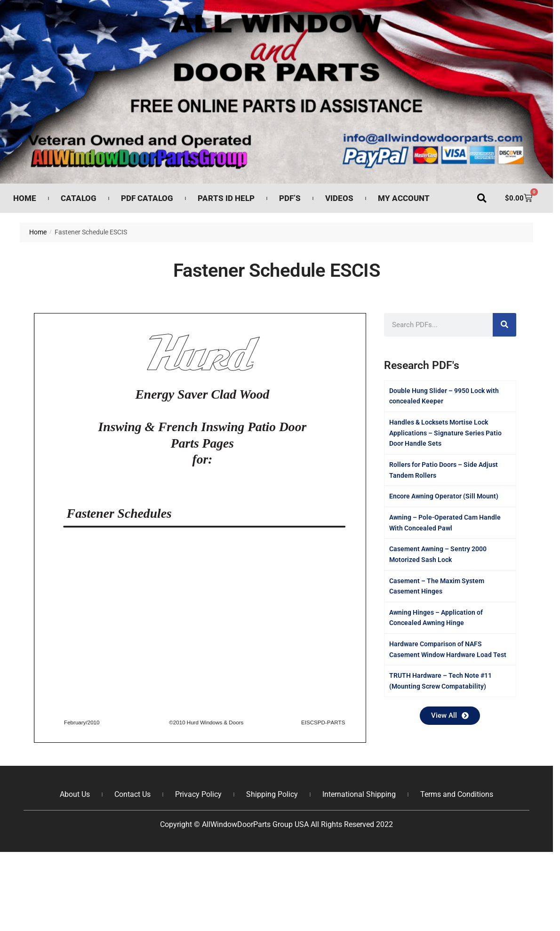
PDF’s (290, 198)
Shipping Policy (272, 794)
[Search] (504, 325)
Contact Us (132, 794)
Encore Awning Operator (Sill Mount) (444, 496)
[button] (482, 198)
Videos (339, 198)
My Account (404, 198)
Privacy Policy (198, 794)
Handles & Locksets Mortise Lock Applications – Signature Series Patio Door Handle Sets (445, 433)
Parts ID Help (226, 198)
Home (25, 198)
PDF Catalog (147, 198)
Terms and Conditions (457, 794)
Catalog (79, 198)
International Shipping (359, 794)
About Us (75, 794)
